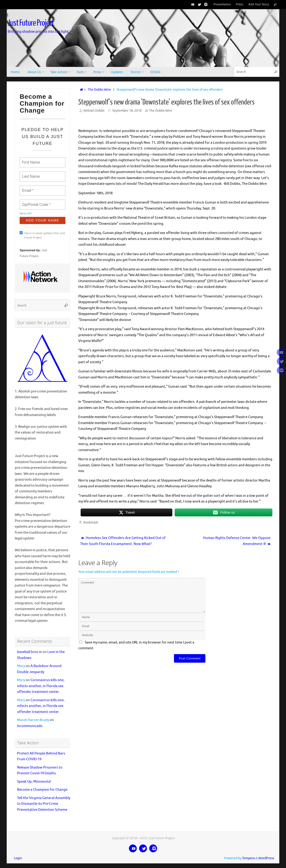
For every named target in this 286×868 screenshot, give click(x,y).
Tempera (248, 858)
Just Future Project (31, 23)
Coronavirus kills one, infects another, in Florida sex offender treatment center (41, 686)
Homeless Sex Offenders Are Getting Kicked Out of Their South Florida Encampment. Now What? (123, 541)
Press (240, 4)
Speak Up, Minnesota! (34, 782)
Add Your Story (259, 4)
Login (18, 858)
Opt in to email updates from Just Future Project (42, 235)
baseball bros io (29, 652)
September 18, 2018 (127, 111)
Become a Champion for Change (42, 790)
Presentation (222, 4)
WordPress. (266, 858)
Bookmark (91, 522)
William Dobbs (94, 111)
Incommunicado (30, 726)
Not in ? (26, 213)
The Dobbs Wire (99, 90)
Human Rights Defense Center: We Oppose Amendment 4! (237, 541)
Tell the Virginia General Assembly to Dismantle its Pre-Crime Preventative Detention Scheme (44, 804)
